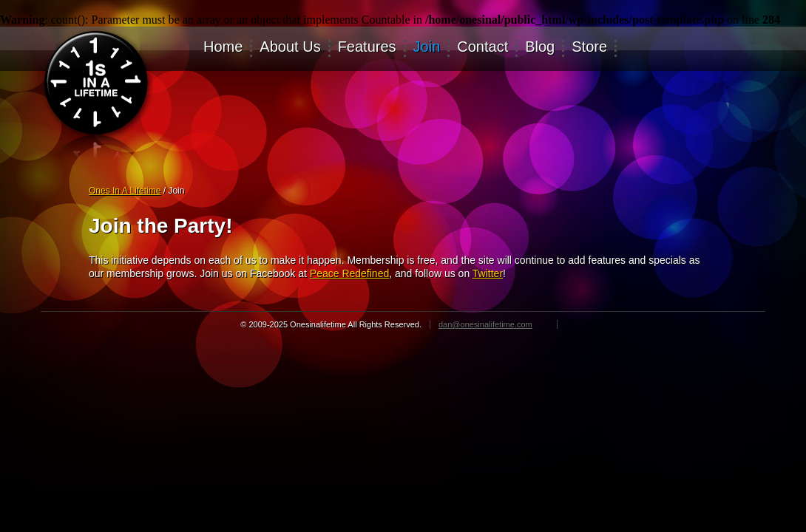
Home (223, 47)
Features (367, 47)
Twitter (488, 273)
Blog (540, 47)
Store (589, 47)
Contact (482, 47)
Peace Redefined (349, 273)
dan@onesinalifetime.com (485, 324)
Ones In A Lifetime (125, 191)
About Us (290, 47)
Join (427, 47)
